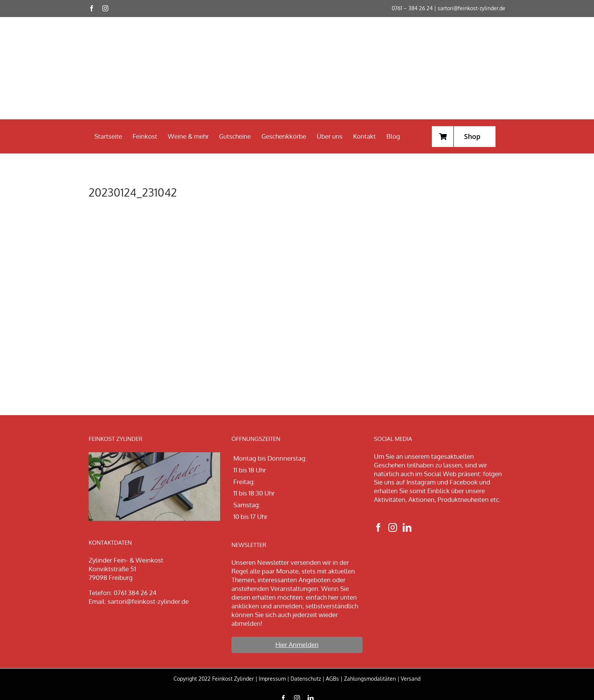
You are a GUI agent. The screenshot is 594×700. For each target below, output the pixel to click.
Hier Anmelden (297, 645)
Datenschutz (306, 679)
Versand (411, 679)
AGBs (332, 679)
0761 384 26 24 (135, 593)
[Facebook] (378, 527)
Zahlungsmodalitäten (370, 679)
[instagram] (105, 8)
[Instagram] (393, 527)
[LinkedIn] (407, 527)
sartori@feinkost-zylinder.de (471, 8)
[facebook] (92, 8)
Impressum (272, 679)
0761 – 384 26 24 (412, 8)
